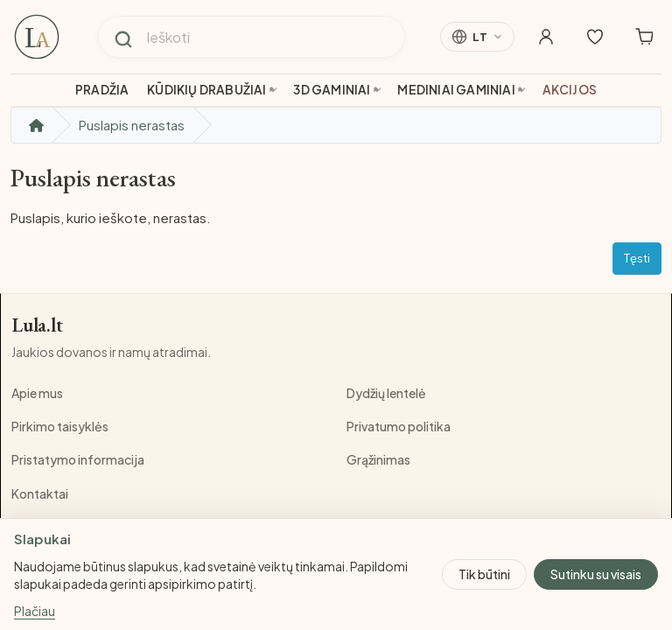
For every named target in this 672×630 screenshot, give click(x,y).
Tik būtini (484, 574)
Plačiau (35, 611)
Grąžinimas (378, 459)
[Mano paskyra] (546, 37)
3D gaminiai (332, 90)
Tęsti (637, 258)
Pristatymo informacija (78, 459)
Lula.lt (37, 325)
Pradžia (102, 90)
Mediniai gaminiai (456, 90)
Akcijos (570, 90)
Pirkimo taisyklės (60, 426)
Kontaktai (40, 493)
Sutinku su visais (596, 574)
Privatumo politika (399, 426)
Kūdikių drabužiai (206, 90)
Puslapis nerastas (132, 125)
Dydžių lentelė (386, 393)
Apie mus (37, 393)
